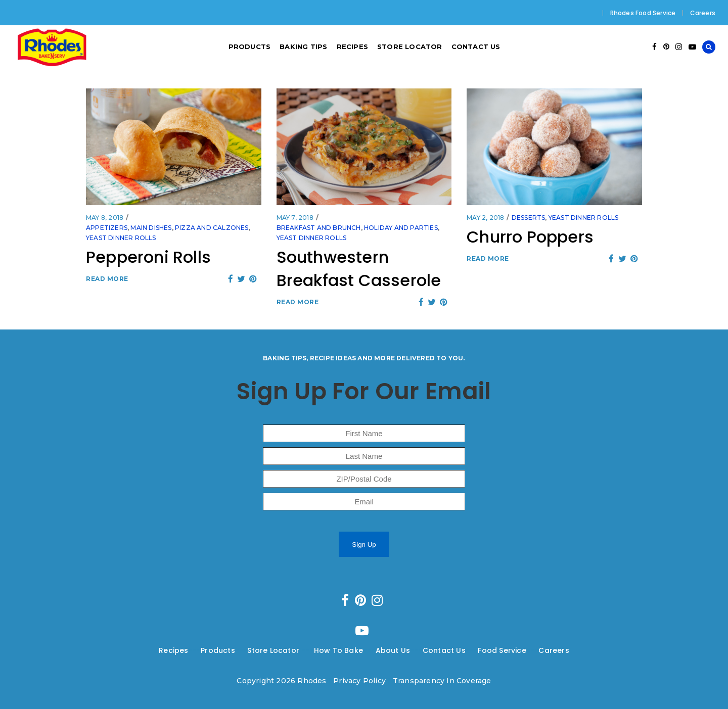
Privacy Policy (359, 681)
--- (195, 650)
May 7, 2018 (295, 218)
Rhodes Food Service (643, 13)
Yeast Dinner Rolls (121, 238)
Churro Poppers (530, 237)
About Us (393, 650)
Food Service (502, 650)
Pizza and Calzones (212, 228)
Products (218, 650)
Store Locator (274, 650)
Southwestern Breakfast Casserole (359, 269)
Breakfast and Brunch (319, 228)
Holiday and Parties (401, 228)
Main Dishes (151, 228)
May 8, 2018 (105, 218)
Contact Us (444, 650)
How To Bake (338, 650)
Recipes (173, 650)
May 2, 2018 (485, 218)
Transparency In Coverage (442, 681)
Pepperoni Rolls (148, 257)
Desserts (529, 218)
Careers (703, 13)
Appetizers (107, 228)
